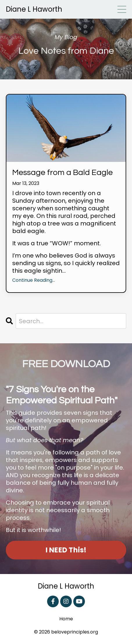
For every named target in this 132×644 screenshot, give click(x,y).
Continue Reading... (34, 280)
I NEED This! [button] (66, 550)
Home (66, 619)
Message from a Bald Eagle (63, 173)
